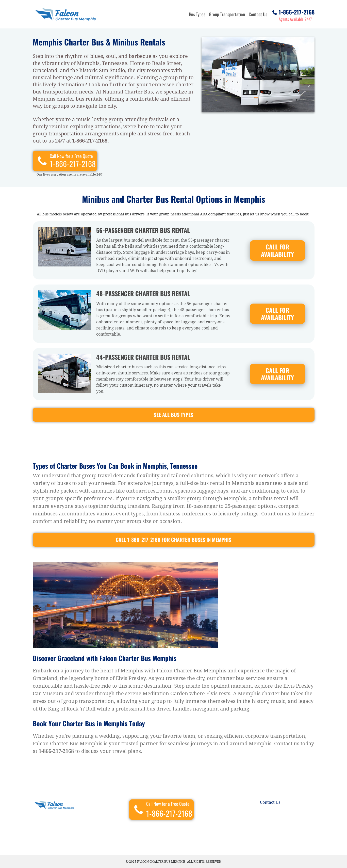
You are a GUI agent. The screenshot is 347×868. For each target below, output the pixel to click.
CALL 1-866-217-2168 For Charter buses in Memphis (174, 540)
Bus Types (197, 14)
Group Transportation (227, 14)
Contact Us (258, 14)
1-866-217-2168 (297, 11)
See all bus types (174, 415)
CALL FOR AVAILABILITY (277, 250)
